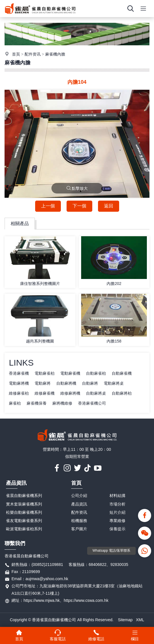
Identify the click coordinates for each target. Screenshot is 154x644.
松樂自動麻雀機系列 (24, 512)
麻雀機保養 (37, 403)
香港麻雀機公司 (92, 403)
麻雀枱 (15, 403)
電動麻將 (43, 383)
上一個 (48, 206)
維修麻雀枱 (19, 393)
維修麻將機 (70, 393)
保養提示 (117, 529)
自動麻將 (90, 383)
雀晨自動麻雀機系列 (24, 496)
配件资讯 (33, 54)
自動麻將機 (66, 383)
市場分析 (117, 504)
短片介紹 (117, 512)
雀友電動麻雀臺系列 (24, 521)
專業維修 (117, 521)
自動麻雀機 (122, 373)
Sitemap (125, 620)
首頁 (16, 54)
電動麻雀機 (70, 373)
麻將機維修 (62, 403)
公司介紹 (79, 496)
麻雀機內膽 (55, 54)
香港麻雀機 (19, 373)
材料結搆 (117, 496)
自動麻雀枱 (96, 373)
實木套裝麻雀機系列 (24, 504)
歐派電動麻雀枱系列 (24, 529)
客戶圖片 (79, 529)
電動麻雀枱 (45, 373)
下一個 (79, 206)
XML (140, 620)
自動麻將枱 (122, 393)
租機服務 (79, 521)
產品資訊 (16, 483)
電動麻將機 (19, 383)
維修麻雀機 (45, 393)
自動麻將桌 (96, 393)
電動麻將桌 (114, 383)
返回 (109, 206)
